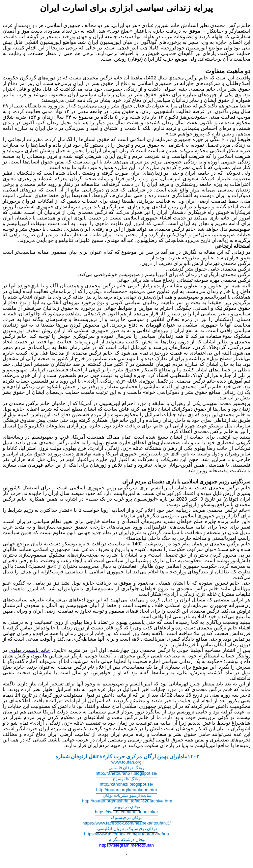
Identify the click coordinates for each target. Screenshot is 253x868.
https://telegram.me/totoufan (126, 845)
